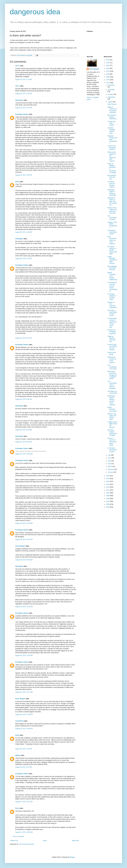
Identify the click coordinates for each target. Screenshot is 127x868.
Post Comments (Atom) (26, 844)
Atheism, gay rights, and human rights (112, 416)
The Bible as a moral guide (112, 392)
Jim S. (17, 66)
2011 (108, 490)
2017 (108, 83)
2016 (108, 476)
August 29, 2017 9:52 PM (24, 175)
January (111, 472)
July (109, 455)
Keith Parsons (112, 104)
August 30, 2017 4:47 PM (24, 767)
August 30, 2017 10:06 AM (24, 454)
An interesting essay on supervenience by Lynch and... (112, 323)
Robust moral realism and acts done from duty (112, 210)
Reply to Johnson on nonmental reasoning (112, 110)
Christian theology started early (111, 131)
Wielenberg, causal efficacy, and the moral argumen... (112, 400)
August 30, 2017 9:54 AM (24, 442)
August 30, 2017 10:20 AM (24, 523)
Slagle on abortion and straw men (112, 339)
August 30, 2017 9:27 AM (24, 338)
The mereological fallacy (112, 218)
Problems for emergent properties (112, 332)
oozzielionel (19, 721)
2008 (108, 499)
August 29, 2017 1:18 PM (24, 94)
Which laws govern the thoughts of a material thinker (112, 375)
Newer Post (14, 841)
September (111, 97)
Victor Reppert (20, 546)
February (111, 469)
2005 (108, 507)
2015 (108, 479)
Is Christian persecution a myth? (112, 450)
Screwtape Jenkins (22, 114)
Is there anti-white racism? (112, 123)
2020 (108, 74)
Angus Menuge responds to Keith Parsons (112, 260)
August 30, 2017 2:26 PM (24, 749)
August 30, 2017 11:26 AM (24, 607)
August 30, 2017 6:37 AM (24, 259)
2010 (108, 493)
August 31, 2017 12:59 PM (24, 832)
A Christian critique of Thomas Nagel (112, 297)
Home (45, 841)
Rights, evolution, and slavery (112, 409)
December (111, 85)
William (18, 755)
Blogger (72, 857)
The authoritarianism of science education (112, 385)
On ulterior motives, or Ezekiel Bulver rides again (112, 250)
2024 (108, 63)
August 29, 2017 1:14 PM (24, 79)
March (110, 466)
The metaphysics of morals (112, 367)
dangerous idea (35, 12)
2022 (108, 68)
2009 (108, 496)
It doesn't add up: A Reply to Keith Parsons (112, 347)
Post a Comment (18, 836)
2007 (108, 501)
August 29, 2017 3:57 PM (24, 108)
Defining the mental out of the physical (112, 360)
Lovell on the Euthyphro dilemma (112, 148)
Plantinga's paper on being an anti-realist (112, 193)
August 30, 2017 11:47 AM (24, 692)
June (110, 458)
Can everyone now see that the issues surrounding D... (112, 287)
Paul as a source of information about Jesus (112, 442)
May (109, 461)
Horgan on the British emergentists (112, 225)
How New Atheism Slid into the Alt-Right (112, 433)
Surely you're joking (112, 353)
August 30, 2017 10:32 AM (24, 539)
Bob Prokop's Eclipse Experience (112, 117)
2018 (108, 80)
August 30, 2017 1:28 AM (24, 232)
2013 (108, 484)
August (110, 102)
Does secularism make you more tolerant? (112, 240)
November (111, 90)
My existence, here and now (112, 177)
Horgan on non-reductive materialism (112, 305)
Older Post (75, 841)
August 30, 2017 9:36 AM (24, 399)
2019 (108, 77)
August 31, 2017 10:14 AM (24, 802)
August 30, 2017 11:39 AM (24, 655)
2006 (108, 504)
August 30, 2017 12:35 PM (24, 715)
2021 (108, 71)
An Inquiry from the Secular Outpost (111, 184)
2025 (108, 60)
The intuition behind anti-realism (112, 232)
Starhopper (19, 100)
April (109, 464)
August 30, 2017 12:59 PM (24, 729)
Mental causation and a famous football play (112, 276)
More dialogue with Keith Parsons (112, 268)
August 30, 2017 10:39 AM (24, 560)
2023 (108, 65)
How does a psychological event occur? (112, 313)
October (111, 94)
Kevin (17, 182)
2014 (108, 481)
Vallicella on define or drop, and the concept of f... (112, 201)
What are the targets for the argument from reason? (112, 157)
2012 (108, 487)
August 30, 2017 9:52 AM (24, 430)
